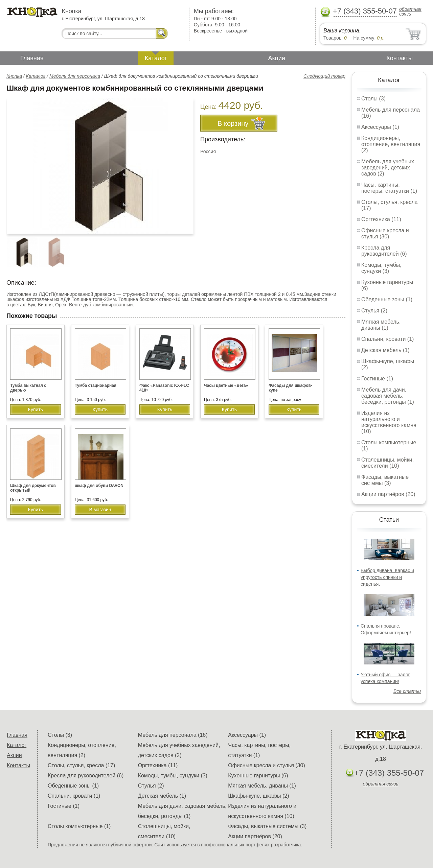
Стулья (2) (374, 311)
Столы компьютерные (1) (79, 826)
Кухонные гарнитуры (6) (258, 776)
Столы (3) (373, 99)
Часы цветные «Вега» (226, 385)
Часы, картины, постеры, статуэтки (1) (389, 188)
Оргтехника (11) (381, 219)
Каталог (156, 58)
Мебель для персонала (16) (173, 735)
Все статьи (407, 691)
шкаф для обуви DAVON (99, 486)
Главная (32, 58)
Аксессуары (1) (380, 127)
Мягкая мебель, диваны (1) (381, 325)
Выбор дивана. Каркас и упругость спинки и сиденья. (387, 577)
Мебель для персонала (75, 76)
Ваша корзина (341, 31)
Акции (277, 58)
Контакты (400, 58)
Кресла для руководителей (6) (384, 251)
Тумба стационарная (96, 385)
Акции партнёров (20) (388, 494)
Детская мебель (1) (385, 350)
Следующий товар (324, 76)
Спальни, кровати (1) (388, 339)
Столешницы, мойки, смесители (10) (388, 463)
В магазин (100, 510)
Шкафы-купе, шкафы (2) (258, 796)
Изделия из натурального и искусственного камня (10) (389, 422)
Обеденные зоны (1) (387, 299)
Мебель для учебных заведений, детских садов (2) (388, 168)
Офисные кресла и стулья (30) (385, 233)
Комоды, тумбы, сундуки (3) (381, 268)
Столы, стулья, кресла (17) (81, 765)
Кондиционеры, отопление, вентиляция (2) (391, 144)
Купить (36, 409)
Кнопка (14, 76)
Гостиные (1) (377, 379)
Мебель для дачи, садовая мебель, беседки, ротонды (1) (388, 396)
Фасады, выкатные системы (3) (385, 480)
